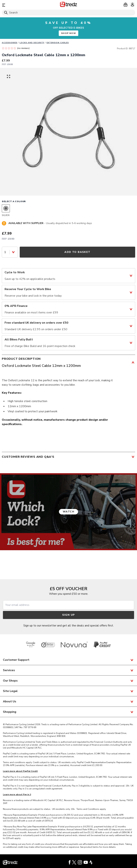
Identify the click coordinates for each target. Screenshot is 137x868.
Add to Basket (77, 252)
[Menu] (24, 5)
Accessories (10, 43)
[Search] (68, 13)
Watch (68, 512)
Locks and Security (32, 43)
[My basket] (126, 5)
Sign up (69, 615)
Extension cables (58, 43)
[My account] (132, 5)
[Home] (68, 5)
